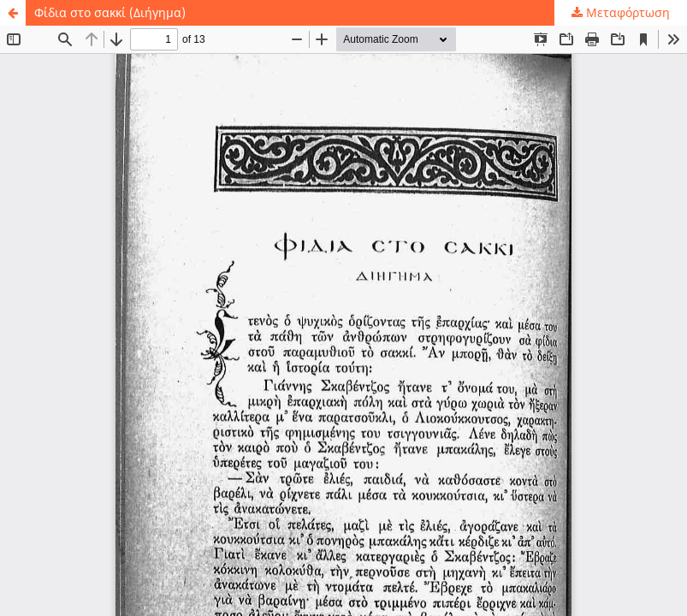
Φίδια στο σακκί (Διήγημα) (110, 12)
